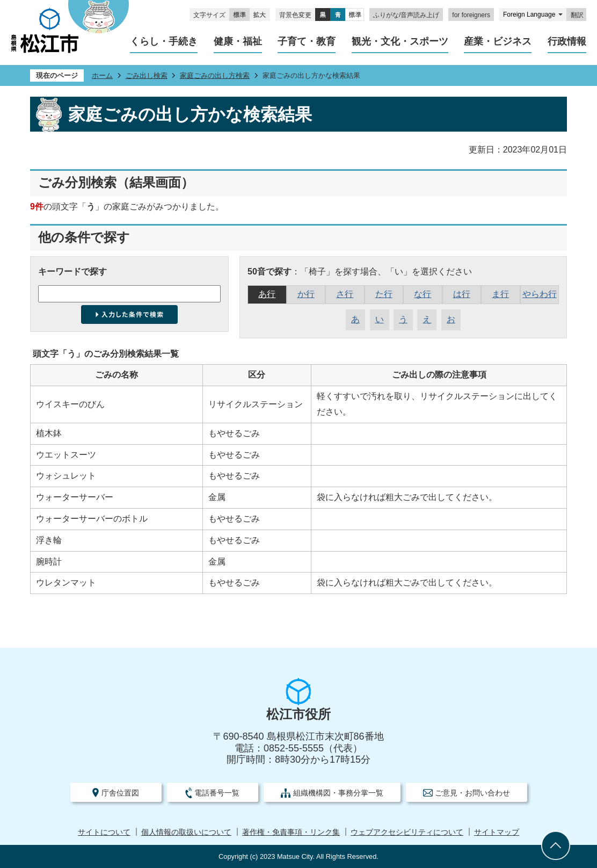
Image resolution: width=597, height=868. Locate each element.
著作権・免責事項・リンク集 (291, 832)
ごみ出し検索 (147, 75)
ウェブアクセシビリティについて (407, 832)
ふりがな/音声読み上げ (406, 15)
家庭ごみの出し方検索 (215, 75)
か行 (306, 294)
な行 (423, 294)
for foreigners (471, 15)
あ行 (267, 294)
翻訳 (577, 15)
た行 (384, 294)
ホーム (102, 75)
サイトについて (104, 832)
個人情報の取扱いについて (186, 832)
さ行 (345, 294)
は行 (462, 294)
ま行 (500, 294)
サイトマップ (497, 832)
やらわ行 (540, 294)
